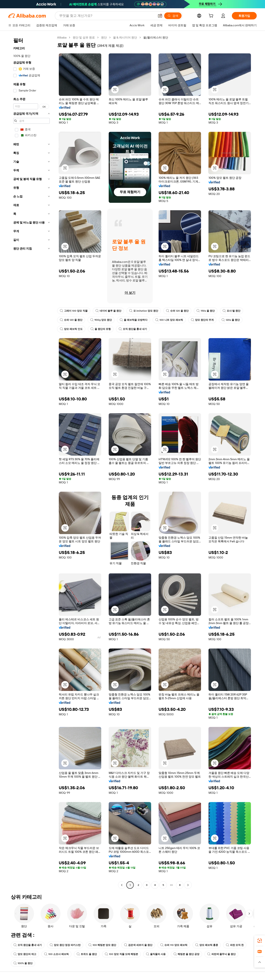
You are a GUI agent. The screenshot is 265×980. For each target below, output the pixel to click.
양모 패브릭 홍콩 (207, 945)
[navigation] (31, 462)
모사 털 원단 (231, 311)
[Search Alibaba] (107, 16)
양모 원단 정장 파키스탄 (65, 945)
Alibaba (62, 37)
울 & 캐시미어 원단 (125, 37)
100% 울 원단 (23, 963)
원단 (104, 37)
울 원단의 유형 (101, 329)
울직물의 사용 (156, 954)
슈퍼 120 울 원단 (177, 311)
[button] (160, 16)
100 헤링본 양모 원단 (102, 945)
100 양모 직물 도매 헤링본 (121, 954)
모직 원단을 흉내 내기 (133, 329)
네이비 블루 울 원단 (108, 311)
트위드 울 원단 (87, 954)
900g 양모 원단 (101, 320)
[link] (260, 941)
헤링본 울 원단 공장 (186, 954)
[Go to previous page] (122, 885)
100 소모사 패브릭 (56, 954)
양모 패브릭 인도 (71, 329)
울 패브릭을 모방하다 (134, 320)
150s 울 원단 (206, 311)
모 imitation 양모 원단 (144, 311)
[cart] (212, 16)
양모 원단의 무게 (202, 320)
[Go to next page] (188, 885)
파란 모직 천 (235, 945)
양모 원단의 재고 (25, 954)
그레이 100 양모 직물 (74, 311)
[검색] (173, 16)
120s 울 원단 (231, 320)
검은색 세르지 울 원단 (138, 945)
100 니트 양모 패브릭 (169, 320)
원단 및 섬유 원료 (84, 37)
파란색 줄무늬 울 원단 (221, 954)
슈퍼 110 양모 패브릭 (174, 945)
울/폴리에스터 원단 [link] (156, 37)
